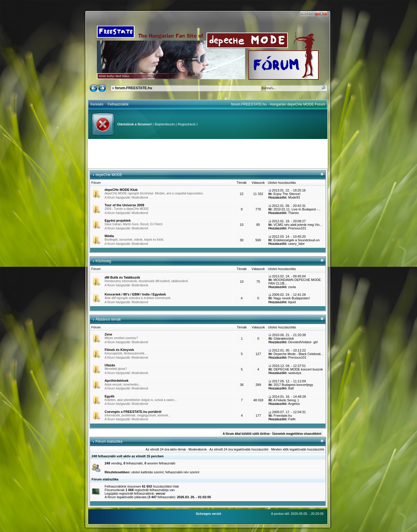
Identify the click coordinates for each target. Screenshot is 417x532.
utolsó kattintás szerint (147, 472)
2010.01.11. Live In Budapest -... (297, 209)
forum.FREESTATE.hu (134, 88)
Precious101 (297, 228)
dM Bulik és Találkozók (122, 277)
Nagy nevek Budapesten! (292, 298)
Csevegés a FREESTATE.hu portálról (133, 412)
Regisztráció (187, 124)
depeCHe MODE (109, 175)
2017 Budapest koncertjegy (293, 385)
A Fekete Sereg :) (286, 400)
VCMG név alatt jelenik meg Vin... (298, 225)
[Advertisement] (208, 154)
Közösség (103, 261)
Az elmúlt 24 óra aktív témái (166, 449)
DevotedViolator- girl (303, 342)
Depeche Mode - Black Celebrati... (298, 354)
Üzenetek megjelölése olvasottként (297, 434)
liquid (292, 302)
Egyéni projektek (118, 221)
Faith (292, 419)
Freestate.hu (283, 416)
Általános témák (108, 319)
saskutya (295, 373)
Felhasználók (118, 104)
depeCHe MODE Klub (121, 190)
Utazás (110, 365)
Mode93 (294, 197)
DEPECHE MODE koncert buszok (298, 369)
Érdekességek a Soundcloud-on (297, 240)
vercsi (160, 493)
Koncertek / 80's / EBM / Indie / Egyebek (135, 294)
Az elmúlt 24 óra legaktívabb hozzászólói (239, 449)
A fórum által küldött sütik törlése (246, 434)
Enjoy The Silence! (287, 194)
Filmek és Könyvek (119, 350)
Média (109, 236)
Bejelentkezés (165, 124)
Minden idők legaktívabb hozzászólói (298, 449)
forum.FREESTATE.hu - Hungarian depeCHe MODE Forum (278, 104)
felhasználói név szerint (182, 472)
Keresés (97, 104)
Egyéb (110, 396)
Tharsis (293, 213)
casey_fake (296, 244)
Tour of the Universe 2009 (124, 205)
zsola (292, 287)
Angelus (294, 404)
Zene (108, 334)
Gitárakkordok (284, 338)
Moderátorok (140, 198)
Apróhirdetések (117, 381)
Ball (291, 388)
